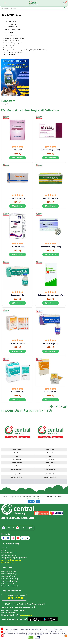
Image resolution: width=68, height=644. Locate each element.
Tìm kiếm (1, 7)
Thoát (38, 501)
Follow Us (6, 534)
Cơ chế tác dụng (13, 24)
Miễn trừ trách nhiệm (9, 555)
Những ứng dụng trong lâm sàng (15, 38)
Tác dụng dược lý (11, 21)
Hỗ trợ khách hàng (11, 544)
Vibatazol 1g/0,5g (51, 198)
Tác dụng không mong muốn (14, 43)
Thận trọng (9, 47)
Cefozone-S (17, 150)
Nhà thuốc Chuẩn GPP (9, 553)
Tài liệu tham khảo (12, 54)
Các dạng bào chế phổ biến (14, 52)
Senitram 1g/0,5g (17, 198)
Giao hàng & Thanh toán (10, 581)
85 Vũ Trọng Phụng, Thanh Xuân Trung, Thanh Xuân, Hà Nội (25, 604)
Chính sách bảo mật (33, 499)
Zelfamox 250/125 (17, 343)
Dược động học (12, 27)
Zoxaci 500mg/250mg (51, 150)
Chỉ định (10, 33)
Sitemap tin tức (14, 586)
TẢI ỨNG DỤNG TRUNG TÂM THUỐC (15, 619)
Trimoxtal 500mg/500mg (51, 247)
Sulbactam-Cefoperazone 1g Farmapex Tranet (51, 295)
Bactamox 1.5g (17, 295)
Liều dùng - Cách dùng (12, 40)
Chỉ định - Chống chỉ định (13, 30)
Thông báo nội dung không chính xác (14, 558)
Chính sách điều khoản (9, 571)
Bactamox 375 (51, 392)
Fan (8, 528)
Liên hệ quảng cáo (8, 562)
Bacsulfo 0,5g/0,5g (51, 343)
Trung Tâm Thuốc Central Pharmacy (49, 629)
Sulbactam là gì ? (10, 19)
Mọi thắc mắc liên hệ (12, 591)
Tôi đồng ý (31, 501)
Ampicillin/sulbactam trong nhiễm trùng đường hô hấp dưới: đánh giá (26, 50)
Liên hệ (4, 550)
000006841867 (9, 613)
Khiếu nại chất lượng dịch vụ (11, 560)
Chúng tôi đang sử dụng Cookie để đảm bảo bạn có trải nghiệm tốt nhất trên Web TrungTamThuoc (33, 498)
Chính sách (8, 567)
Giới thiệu (5, 548)
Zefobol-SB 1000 (17, 247)
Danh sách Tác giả (8, 583)
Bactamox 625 (17, 392)
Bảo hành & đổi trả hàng (10, 579)
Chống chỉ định (12, 35)
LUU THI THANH (13, 611)
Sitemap (4, 586)
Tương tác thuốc (10, 45)
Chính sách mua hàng (9, 574)
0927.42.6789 (15, 598)
